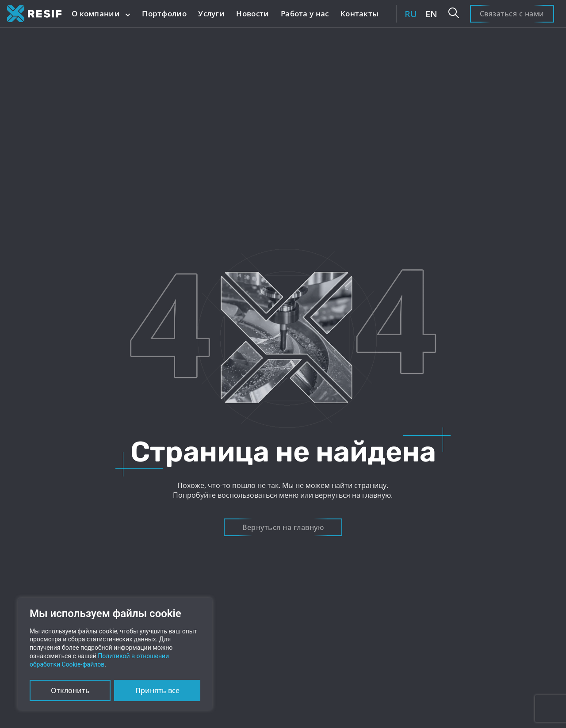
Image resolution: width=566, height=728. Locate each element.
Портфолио (164, 13)
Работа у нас (305, 13)
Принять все (157, 690)
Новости (252, 13)
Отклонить (70, 690)
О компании (101, 13)
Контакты (359, 13)
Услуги (211, 13)
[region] (115, 654)
